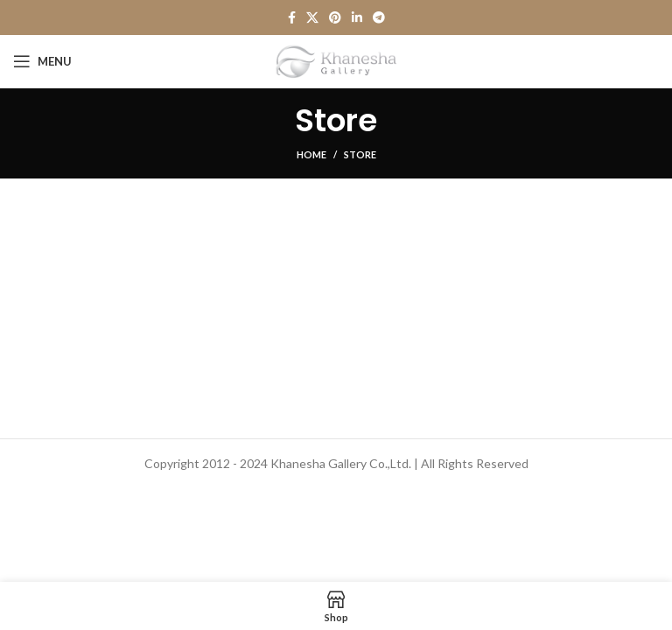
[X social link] (312, 17)
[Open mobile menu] (42, 61)
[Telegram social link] (379, 17)
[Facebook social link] (292, 17)
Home (311, 154)
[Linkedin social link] (357, 17)
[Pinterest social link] (335, 17)
